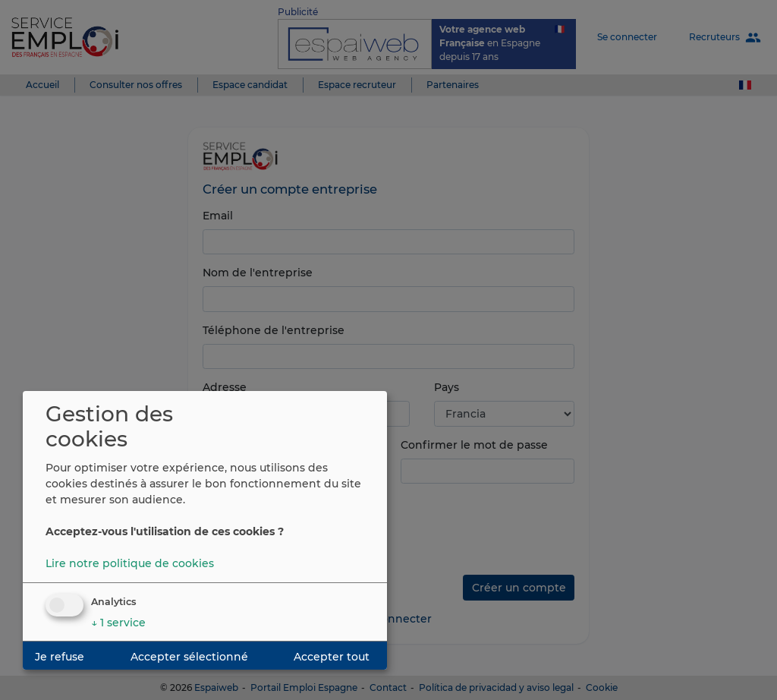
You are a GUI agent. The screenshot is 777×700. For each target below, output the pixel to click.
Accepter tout (332, 657)
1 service (118, 623)
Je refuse (60, 657)
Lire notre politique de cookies (130, 563)
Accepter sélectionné (189, 657)
